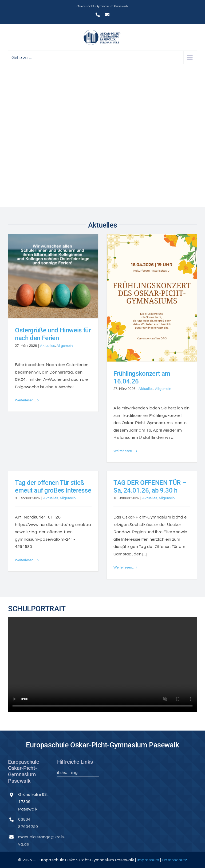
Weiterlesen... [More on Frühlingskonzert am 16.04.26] (124, 451)
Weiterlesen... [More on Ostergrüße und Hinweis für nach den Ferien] (25, 451)
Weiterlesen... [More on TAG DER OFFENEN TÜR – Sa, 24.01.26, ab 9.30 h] (124, 568)
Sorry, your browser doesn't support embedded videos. (102, 665)
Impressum (148, 860)
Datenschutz (174, 860)
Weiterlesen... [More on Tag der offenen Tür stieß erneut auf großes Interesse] (25, 568)
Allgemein (65, 346)
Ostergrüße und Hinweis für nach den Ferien (53, 334)
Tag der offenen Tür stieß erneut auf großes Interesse (53, 487)
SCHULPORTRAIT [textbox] (37, 609)
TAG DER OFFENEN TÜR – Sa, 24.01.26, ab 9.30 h (150, 487)
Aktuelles (47, 346)
